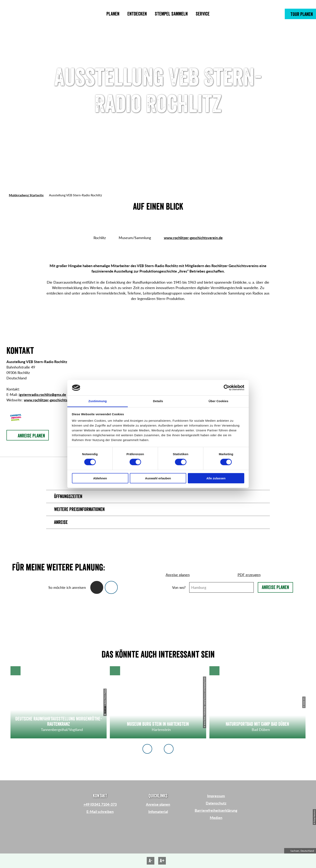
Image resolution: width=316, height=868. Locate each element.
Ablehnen (100, 478)
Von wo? (179, 587)
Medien (216, 818)
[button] (300, 14)
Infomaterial (158, 812)
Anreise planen (275, 587)
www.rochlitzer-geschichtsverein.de (193, 238)
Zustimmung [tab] (98, 401)
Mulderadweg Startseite (26, 195)
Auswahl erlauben (158, 478)
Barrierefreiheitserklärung (216, 810)
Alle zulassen (216, 478)
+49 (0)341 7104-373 (100, 804)
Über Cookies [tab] (218, 401)
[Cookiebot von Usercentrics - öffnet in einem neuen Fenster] (227, 388)
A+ (162, 861)
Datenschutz (216, 803)
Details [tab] (158, 401)
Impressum (216, 796)
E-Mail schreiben (100, 812)
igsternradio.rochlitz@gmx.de (42, 394)
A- (151, 861)
